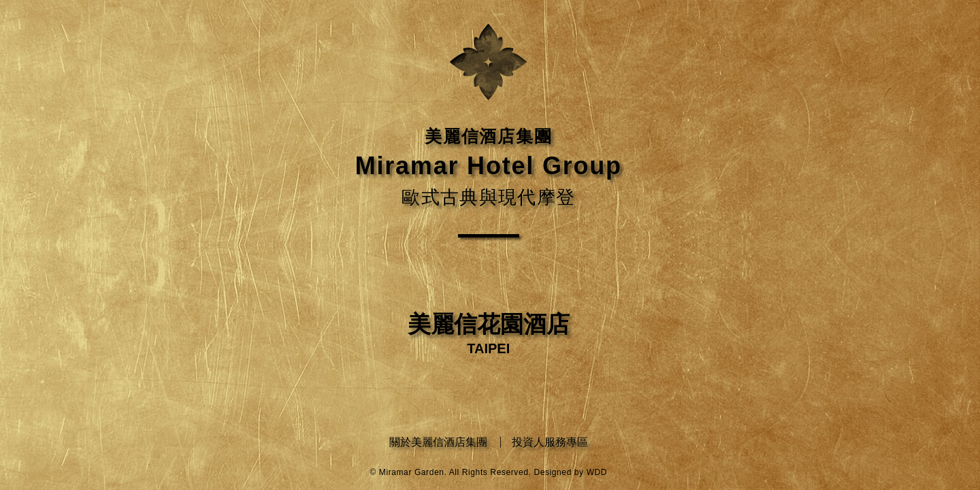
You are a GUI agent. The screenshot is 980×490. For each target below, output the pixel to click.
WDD (597, 472)
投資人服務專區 (550, 442)
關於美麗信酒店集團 (438, 442)
